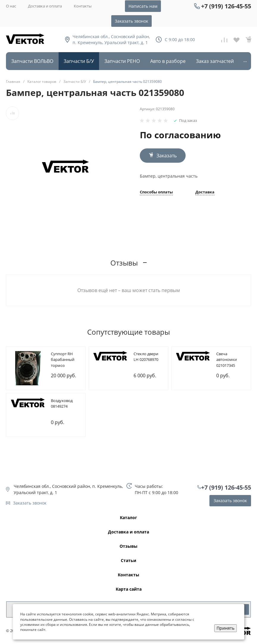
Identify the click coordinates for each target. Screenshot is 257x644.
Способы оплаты (156, 192)
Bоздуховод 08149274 (62, 404)
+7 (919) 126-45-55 (226, 6)
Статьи (128, 561)
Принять (225, 628)
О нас (11, 6)
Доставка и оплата (45, 6)
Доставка (205, 192)
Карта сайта (129, 589)
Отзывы (128, 546)
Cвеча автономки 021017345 (227, 360)
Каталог (128, 518)
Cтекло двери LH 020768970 (146, 357)
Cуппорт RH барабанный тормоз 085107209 (63, 363)
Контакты (83, 6)
